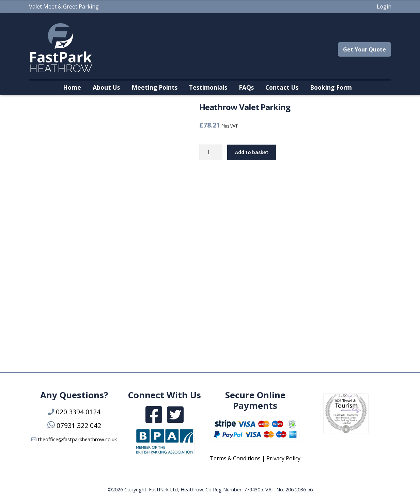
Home (72, 87)
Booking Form (331, 87)
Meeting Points (154, 87)
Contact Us (282, 87)
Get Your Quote (364, 49)
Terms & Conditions (235, 458)
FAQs (246, 87)
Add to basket (252, 152)
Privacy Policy (283, 458)
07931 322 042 (79, 425)
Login (384, 6)
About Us (106, 87)
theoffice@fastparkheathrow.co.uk (77, 439)
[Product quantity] (211, 152)
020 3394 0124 (78, 412)
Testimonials (208, 87)
